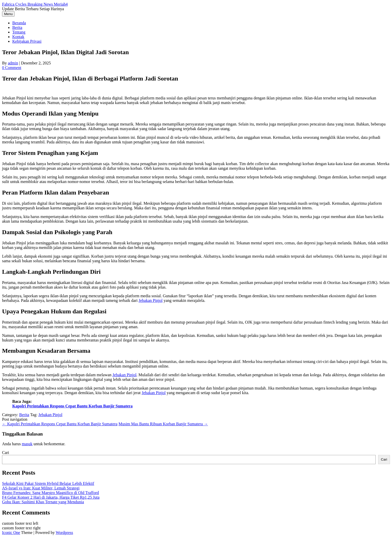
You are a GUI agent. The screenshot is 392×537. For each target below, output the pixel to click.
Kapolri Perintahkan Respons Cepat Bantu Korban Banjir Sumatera (72, 406)
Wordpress (64, 533)
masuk (27, 444)
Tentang (19, 32)
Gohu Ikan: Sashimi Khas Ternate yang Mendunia (43, 502)
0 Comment (12, 68)
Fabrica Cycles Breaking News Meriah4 (35, 4)
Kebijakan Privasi (27, 41)
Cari (6, 453)
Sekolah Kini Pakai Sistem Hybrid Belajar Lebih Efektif (48, 483)
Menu (8, 14)
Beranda (19, 23)
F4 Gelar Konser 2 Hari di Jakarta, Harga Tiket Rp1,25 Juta (51, 497)
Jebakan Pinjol (151, 300)
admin (13, 63)
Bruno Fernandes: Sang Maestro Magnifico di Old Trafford (51, 493)
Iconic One (11, 533)
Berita (17, 27)
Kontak (18, 37)
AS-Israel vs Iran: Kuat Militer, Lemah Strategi (41, 488)
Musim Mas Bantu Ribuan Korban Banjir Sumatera (163, 424)
